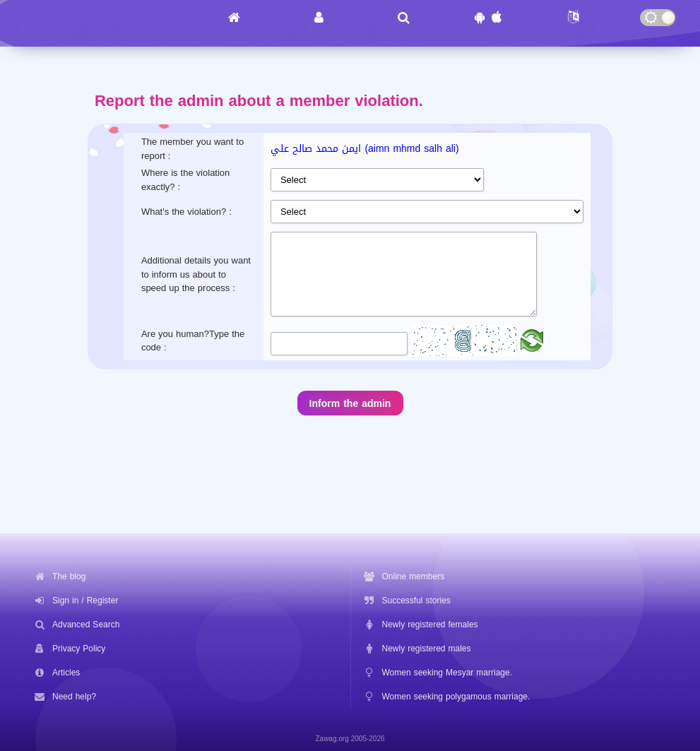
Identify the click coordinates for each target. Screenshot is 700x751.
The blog (69, 575)
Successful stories (416, 599)
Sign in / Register (85, 599)
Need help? (74, 695)
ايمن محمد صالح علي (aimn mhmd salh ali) (364, 149)
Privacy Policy (79, 647)
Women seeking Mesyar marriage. (447, 671)
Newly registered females (430, 623)
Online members (414, 575)
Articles (66, 671)
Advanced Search (86, 623)
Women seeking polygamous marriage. (456, 695)
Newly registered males (427, 647)
